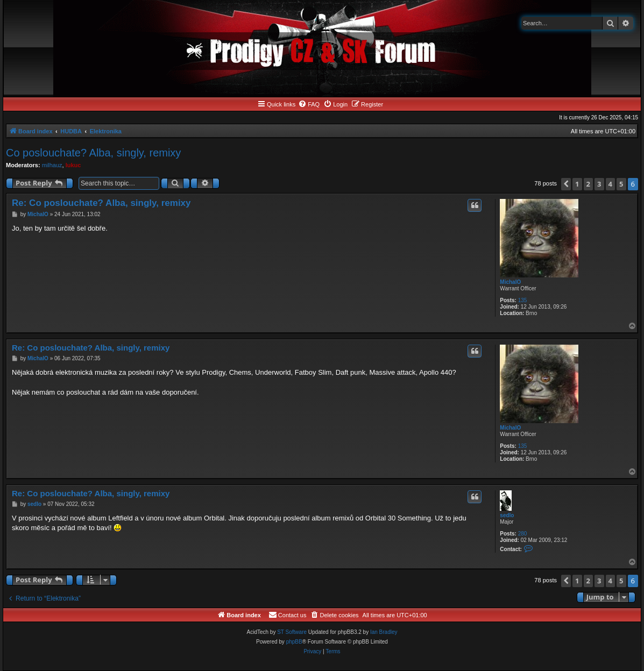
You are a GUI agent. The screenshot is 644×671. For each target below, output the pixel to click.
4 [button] (610, 184)
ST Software (292, 632)
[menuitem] (309, 104)
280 (523, 534)
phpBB (294, 642)
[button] (566, 184)
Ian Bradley (384, 632)
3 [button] (599, 184)
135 (523, 300)
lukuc (73, 165)
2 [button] (588, 184)
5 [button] (621, 184)
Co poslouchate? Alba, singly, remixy (93, 153)
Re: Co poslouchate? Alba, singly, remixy (101, 203)
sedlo (507, 515)
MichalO (510, 282)
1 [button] (577, 184)
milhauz (52, 165)
